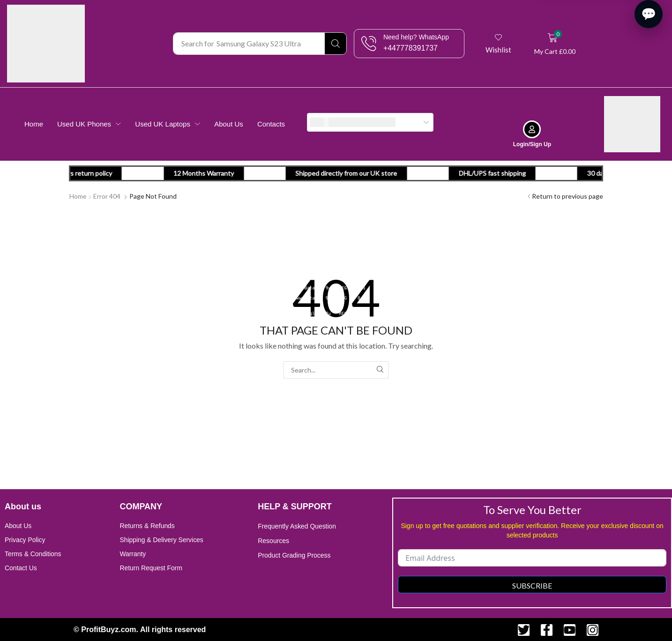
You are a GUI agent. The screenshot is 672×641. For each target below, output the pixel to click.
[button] (499, 44)
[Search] (336, 44)
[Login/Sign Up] (532, 129)
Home (78, 196)
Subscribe (532, 585)
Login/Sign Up (532, 144)
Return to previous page (567, 196)
